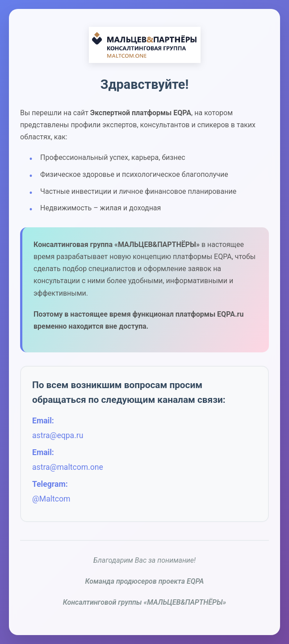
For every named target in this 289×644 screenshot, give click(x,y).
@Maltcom (51, 499)
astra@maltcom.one (68, 467)
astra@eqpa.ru (58, 435)
